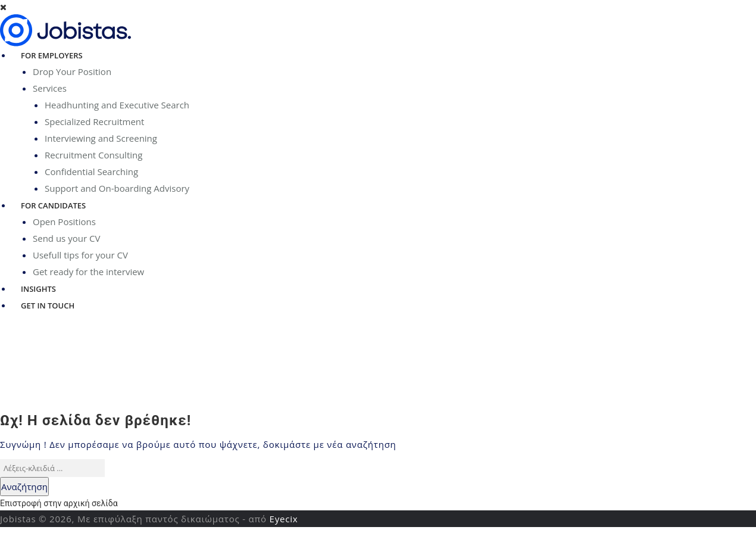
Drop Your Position (72, 71)
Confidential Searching (91, 172)
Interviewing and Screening (101, 138)
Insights (38, 289)
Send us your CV (66, 238)
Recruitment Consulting (93, 155)
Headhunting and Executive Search (117, 105)
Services (50, 88)
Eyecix (284, 519)
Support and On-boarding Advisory (117, 188)
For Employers (52, 55)
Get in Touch (48, 306)
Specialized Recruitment (94, 121)
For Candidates (53, 205)
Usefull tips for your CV (80, 255)
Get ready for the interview (88, 272)
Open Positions (64, 222)
